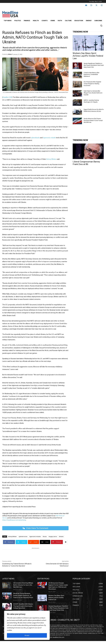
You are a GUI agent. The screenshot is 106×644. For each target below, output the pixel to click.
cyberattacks (35, 138)
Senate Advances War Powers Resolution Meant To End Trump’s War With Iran (93, 120)
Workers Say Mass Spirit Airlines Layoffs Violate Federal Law (88, 56)
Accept (27, 635)
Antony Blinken (51, 159)
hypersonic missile (49, 138)
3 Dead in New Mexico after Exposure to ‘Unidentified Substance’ (91, 75)
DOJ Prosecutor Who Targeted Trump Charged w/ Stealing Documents (92, 84)
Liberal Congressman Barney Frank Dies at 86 (86, 163)
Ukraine (61, 537)
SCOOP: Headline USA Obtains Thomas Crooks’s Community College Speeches (23, 606)
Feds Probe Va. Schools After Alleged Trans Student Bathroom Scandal (93, 93)
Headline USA (7, 97)
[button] (101, 26)
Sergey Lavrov (53, 537)
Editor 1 (10, 54)
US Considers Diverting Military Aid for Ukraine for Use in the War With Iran (23, 585)
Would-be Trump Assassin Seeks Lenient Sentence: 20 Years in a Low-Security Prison (23, 595)
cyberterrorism (23, 537)
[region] (27, 625)
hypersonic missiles (35, 537)
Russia (45, 537)
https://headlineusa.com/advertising (14, 520)
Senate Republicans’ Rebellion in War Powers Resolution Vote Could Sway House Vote (94, 65)
